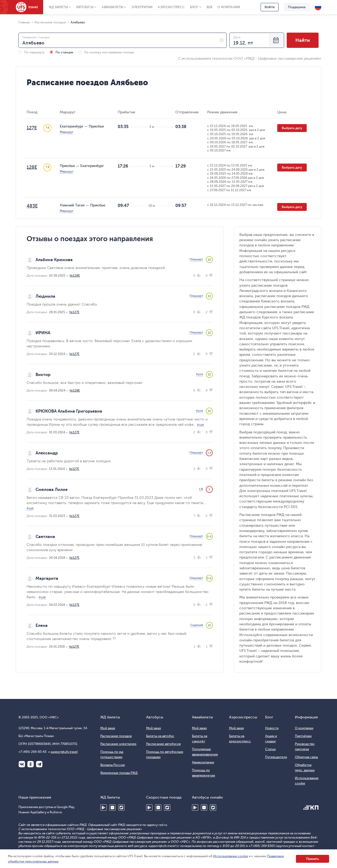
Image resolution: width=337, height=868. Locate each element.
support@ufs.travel (64, 752)
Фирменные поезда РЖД (119, 773)
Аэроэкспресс (171, 7)
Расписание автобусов (163, 744)
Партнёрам (303, 736)
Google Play (103, 808)
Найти (303, 40)
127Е (32, 128)
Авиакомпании (203, 762)
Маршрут (67, 132)
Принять (313, 859)
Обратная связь (306, 757)
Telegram (39, 764)
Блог (194, 7)
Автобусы (85, 7)
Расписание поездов (116, 736)
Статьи (270, 749)
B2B (210, 7)
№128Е (75, 276)
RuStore (121, 808)
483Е (32, 206)
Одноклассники (31, 764)
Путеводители (276, 757)
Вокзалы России (113, 765)
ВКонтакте (22, 764)
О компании (229, 7)
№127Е (74, 312)
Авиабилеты (112, 7)
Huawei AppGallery (112, 808)
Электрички (142, 7)
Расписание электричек (118, 744)
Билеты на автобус (160, 736)
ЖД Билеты (58, 7)
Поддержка (297, 7)
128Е (32, 167)
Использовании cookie (231, 856)
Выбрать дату (292, 128)
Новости (272, 728)
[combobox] (123, 40)
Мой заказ (108, 728)
